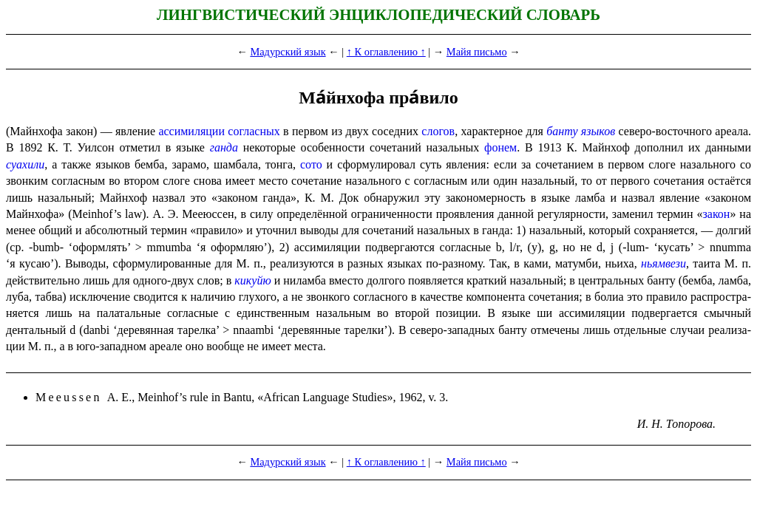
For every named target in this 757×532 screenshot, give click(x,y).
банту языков (581, 131)
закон (716, 214)
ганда (224, 147)
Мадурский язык (288, 52)
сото (311, 164)
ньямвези (663, 263)
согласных (254, 131)
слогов (438, 131)
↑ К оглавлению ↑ (386, 52)
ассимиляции (191, 131)
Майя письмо (477, 52)
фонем (500, 147)
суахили (25, 164)
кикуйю (252, 280)
